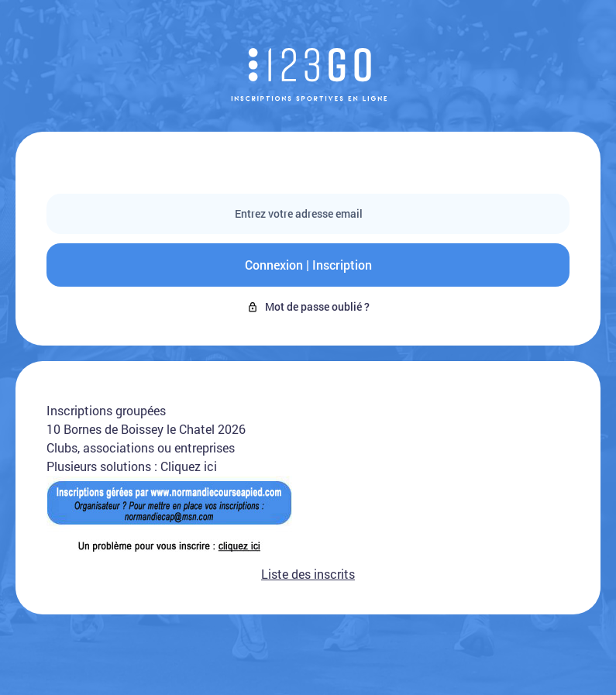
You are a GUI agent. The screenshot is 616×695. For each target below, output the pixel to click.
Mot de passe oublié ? (308, 306)
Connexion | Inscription (308, 265)
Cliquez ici (189, 466)
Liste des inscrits (308, 574)
